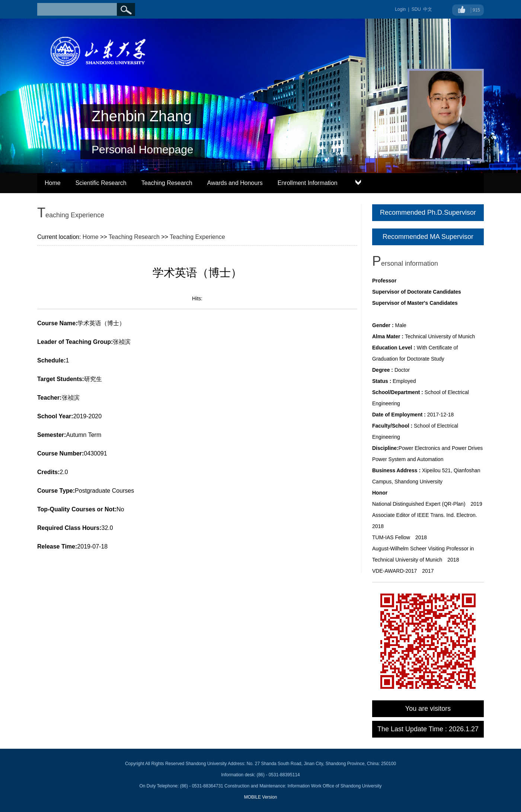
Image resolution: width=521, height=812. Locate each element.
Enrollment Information (308, 183)
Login (400, 9)
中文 (428, 9)
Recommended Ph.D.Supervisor (428, 212)
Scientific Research (101, 183)
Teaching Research (167, 183)
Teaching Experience (197, 237)
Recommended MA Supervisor (428, 237)
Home (53, 183)
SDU (416, 9)
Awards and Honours (235, 183)
